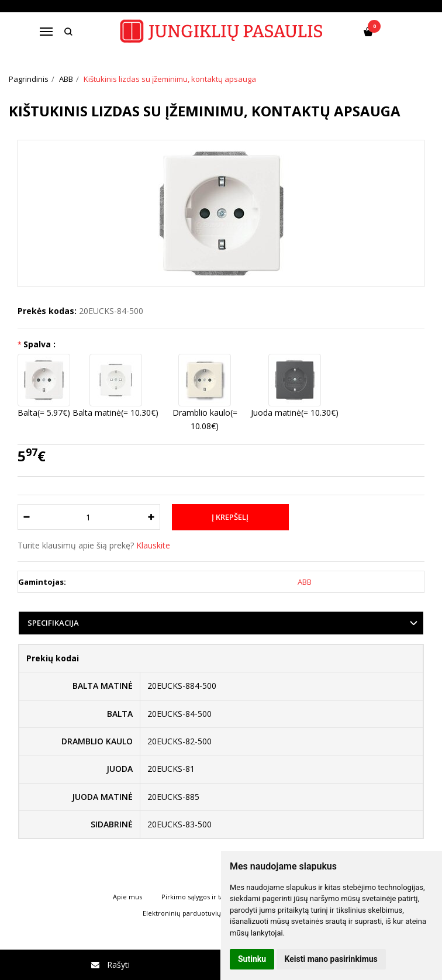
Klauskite (153, 545)
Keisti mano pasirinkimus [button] (331, 959)
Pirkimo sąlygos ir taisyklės (203, 897)
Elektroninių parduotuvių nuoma (194, 913)
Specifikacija (53, 623)
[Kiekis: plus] (152, 517)
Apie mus (127, 897)
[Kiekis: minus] (26, 517)
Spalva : (39, 344)
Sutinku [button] (252, 959)
